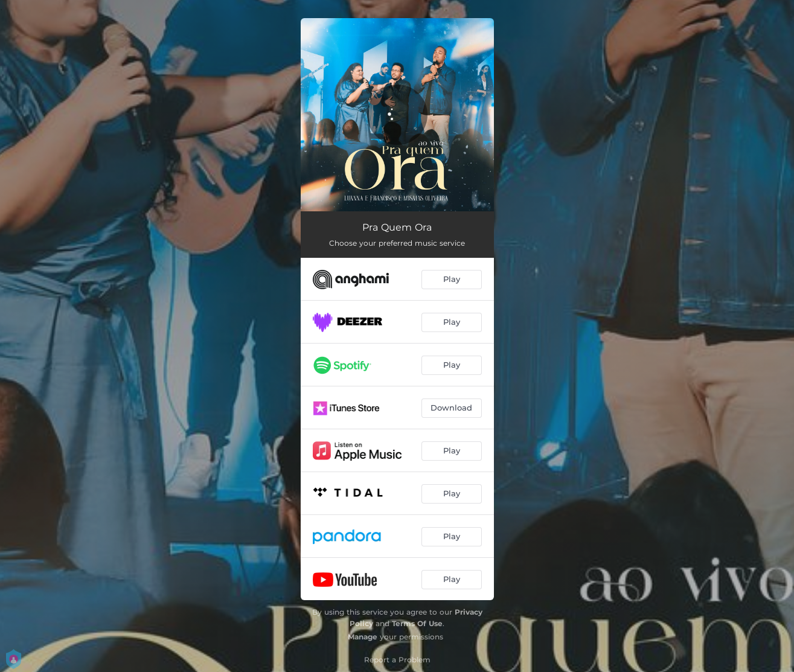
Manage (363, 637)
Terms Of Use (417, 623)
